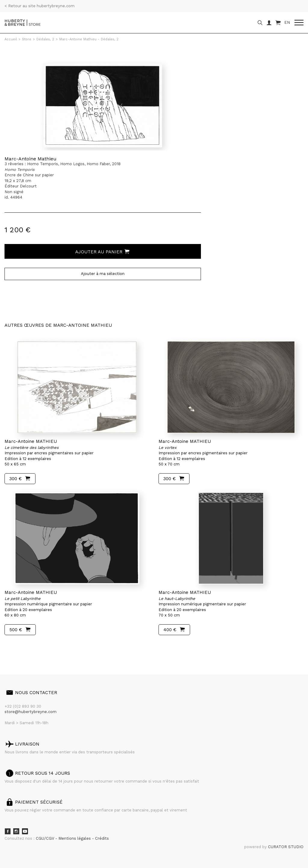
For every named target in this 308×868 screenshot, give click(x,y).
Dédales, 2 (45, 39)
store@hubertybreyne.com (31, 712)
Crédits (102, 838)
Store (27, 39)
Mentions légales (75, 838)
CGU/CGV (46, 838)
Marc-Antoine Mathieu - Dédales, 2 (89, 39)
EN (287, 22)
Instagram (16, 831)
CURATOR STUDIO (286, 847)
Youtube (25, 831)
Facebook (8, 831)
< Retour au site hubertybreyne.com (40, 6)
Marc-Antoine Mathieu (31, 159)
